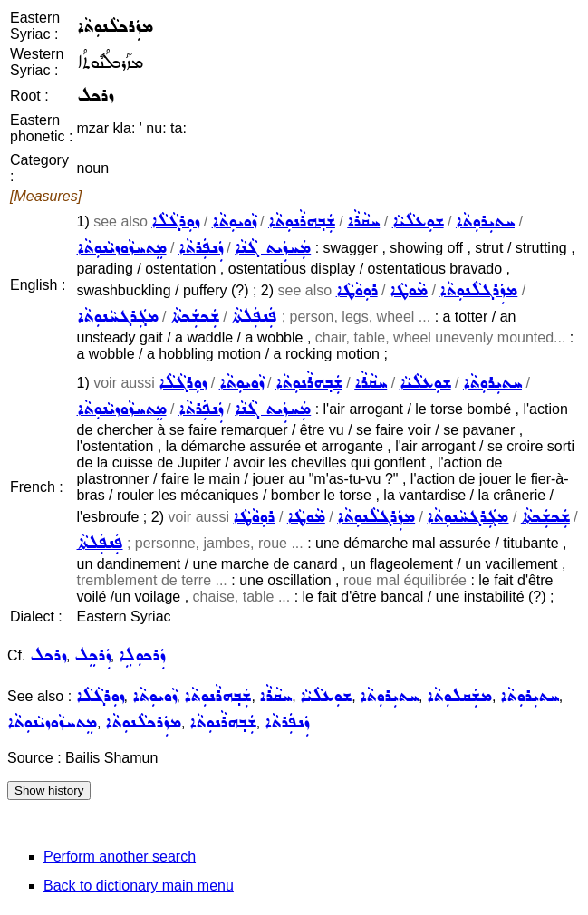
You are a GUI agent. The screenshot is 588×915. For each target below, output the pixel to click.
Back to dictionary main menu (139, 886)
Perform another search (120, 857)
